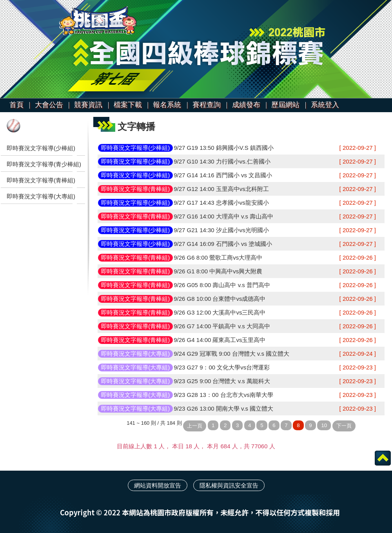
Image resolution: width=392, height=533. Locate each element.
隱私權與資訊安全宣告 (229, 485)
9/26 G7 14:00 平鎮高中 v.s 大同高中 (222, 326)
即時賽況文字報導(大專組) (41, 196)
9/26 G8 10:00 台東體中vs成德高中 (220, 299)
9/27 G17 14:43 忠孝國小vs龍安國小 (221, 203)
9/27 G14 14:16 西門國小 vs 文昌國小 (223, 175)
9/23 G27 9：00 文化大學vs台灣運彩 (222, 367)
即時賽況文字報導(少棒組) (41, 148)
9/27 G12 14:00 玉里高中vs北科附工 (221, 189)
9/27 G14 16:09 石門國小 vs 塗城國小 (223, 244)
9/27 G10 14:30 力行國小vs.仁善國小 (222, 161)
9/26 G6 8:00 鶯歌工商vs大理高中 (218, 257)
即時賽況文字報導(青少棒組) (44, 164)
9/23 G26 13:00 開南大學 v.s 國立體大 (223, 408)
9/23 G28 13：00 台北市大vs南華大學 (223, 395)
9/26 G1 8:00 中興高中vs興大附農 (218, 271)
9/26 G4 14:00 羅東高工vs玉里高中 (220, 340)
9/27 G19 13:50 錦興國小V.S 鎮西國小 (224, 148)
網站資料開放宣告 (158, 485)
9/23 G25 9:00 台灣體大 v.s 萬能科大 (222, 381)
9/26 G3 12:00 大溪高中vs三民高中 (220, 312)
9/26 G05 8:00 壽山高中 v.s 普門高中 (222, 285)
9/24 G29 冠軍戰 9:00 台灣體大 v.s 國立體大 (231, 354)
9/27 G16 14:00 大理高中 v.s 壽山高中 (223, 216)
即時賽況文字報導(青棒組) (41, 180)
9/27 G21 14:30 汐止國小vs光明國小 (221, 230)
